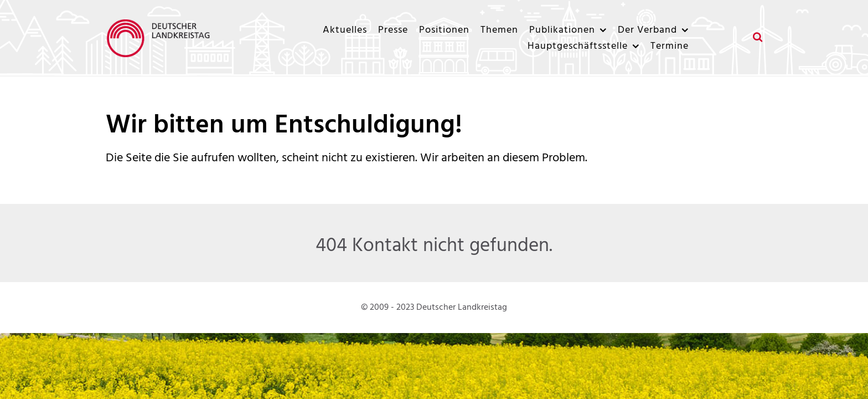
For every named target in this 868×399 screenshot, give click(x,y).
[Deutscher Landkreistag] (161, 38)
